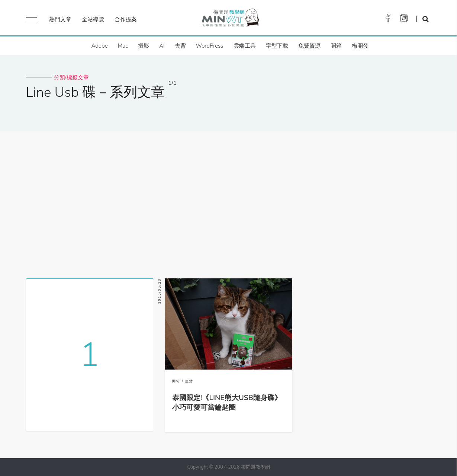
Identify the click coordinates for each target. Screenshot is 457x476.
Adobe (99, 46)
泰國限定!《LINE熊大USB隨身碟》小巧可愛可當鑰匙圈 (227, 403)
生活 (189, 381)
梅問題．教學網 (230, 20)
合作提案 (126, 19)
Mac (123, 46)
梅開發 (360, 46)
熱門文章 (60, 19)
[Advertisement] (229, 202)
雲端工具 (245, 46)
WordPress (210, 46)
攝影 (144, 46)
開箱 (336, 46)
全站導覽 (93, 19)
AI (162, 46)
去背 (180, 46)
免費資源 (309, 46)
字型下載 (277, 46)
